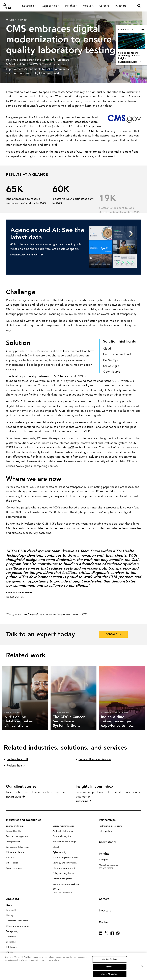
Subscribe (84, 801)
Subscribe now (130, 62)
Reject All (109, 967)
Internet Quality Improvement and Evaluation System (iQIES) (98, 455)
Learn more (15, 797)
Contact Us (113, 646)
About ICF (15, 899)
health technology (69, 535)
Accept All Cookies (110, 974)
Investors (107, 910)
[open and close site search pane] (139, 6)
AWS (71, 459)
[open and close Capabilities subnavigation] (51, 6)
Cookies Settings (109, 959)
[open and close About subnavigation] (89, 6)
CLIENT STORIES (17, 20)
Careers (106, 899)
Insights (106, 854)
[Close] (142, 966)
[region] (73, 966)
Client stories (109, 842)
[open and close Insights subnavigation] (72, 6)
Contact (106, 922)
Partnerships (109, 820)
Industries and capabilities (25, 820)
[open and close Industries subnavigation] (29, 6)
